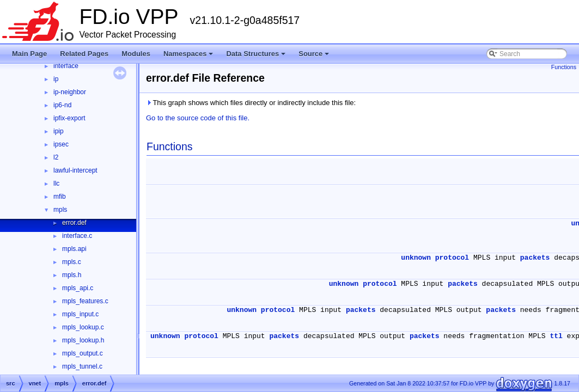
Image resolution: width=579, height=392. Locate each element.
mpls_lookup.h (83, 340)
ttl (556, 336)
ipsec (61, 144)
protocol (452, 258)
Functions (564, 67)
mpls (60, 210)
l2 (56, 157)
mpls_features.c (85, 301)
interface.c (77, 236)
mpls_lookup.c (83, 327)
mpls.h (72, 275)
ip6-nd (62, 105)
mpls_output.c (83, 353)
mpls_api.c (78, 288)
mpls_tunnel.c (82, 366)
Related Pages (84, 54)
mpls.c (72, 262)
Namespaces (188, 54)
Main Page (29, 54)
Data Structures (256, 54)
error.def (74, 223)
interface (66, 66)
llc (56, 183)
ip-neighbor (70, 92)
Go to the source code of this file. (198, 118)
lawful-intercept (75, 170)
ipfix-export (69, 118)
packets (535, 258)
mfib (60, 197)
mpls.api (74, 249)
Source (314, 54)
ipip (59, 131)
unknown (416, 258)
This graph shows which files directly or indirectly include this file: (251, 103)
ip (56, 79)
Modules (136, 54)
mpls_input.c (80, 314)
